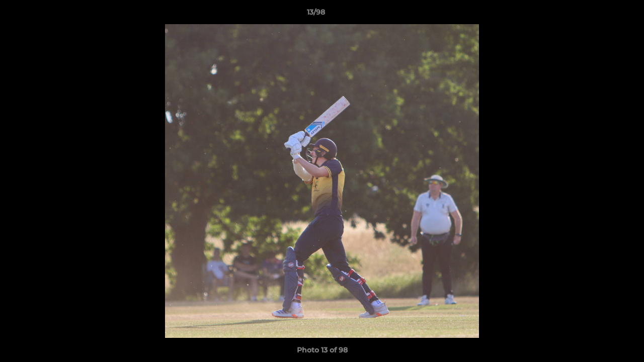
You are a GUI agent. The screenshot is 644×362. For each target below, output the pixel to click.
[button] (602, 15)
